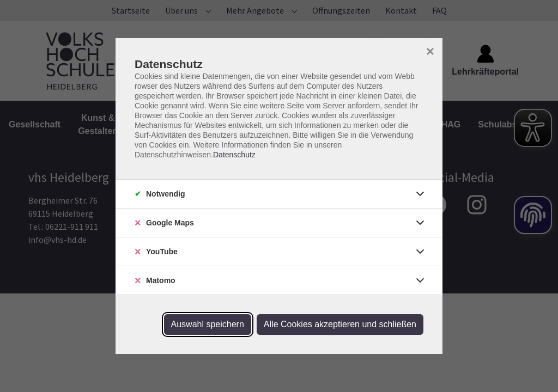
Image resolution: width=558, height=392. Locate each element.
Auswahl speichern (208, 324)
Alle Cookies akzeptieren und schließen (340, 324)
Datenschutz (234, 155)
